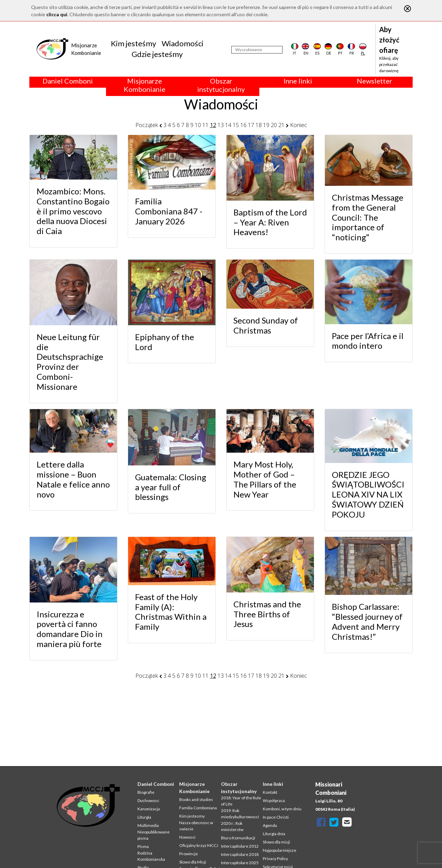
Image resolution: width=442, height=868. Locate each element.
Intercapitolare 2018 (240, 854)
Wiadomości (182, 43)
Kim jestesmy (192, 816)
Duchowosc (148, 801)
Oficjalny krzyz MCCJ (199, 845)
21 (281, 125)
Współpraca (274, 801)
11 (205, 125)
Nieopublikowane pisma (153, 835)
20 (274, 125)
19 (266, 125)
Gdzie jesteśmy (157, 54)
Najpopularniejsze (280, 850)
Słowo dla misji (276, 842)
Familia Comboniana (198, 808)
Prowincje (189, 854)
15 (236, 125)
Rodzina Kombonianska (151, 856)
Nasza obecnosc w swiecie (196, 826)
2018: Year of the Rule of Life (241, 801)
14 (228, 125)
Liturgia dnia (274, 834)
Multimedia (148, 825)
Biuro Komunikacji (238, 838)
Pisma (143, 846)
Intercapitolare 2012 (240, 846)
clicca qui (57, 14)
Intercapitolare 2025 (240, 863)
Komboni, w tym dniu (282, 809)
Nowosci (187, 837)
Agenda (270, 825)
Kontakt (270, 792)
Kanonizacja (149, 809)
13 (221, 125)
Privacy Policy (275, 859)
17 (251, 125)
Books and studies (196, 799)
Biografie (146, 792)
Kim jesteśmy (133, 43)
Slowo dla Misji (193, 862)
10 (198, 125)
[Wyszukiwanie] (257, 50)
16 (243, 125)
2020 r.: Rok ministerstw (232, 826)
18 (259, 125)
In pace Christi (276, 817)
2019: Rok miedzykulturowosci (240, 814)
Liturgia (144, 817)
